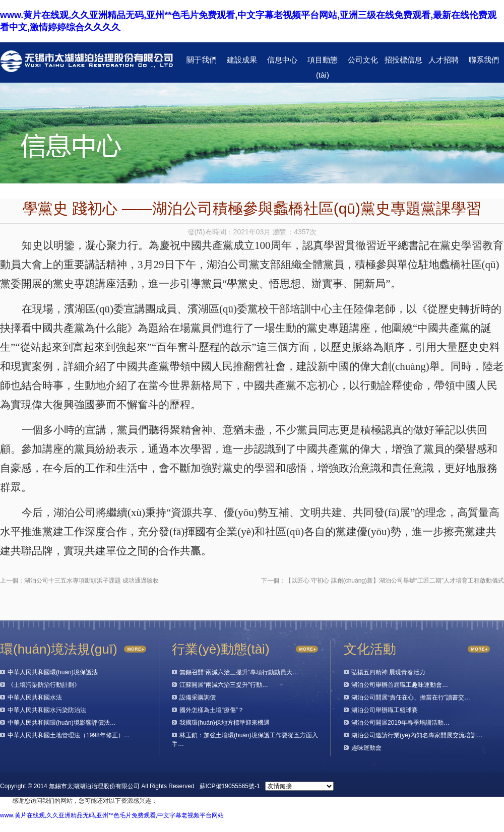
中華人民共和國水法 (35, 697)
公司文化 (363, 60)
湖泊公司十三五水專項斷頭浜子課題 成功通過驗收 (91, 581)
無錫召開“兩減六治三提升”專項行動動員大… (239, 672)
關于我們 (202, 60)
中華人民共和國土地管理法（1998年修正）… (69, 735)
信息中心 (282, 60)
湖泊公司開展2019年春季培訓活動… (400, 723)
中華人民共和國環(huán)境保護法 (53, 672)
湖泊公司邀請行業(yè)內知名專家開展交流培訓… (417, 735)
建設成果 (242, 60)
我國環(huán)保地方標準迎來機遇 (225, 723)
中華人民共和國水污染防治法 (47, 710)
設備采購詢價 (198, 697)
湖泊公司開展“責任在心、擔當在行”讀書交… (411, 697)
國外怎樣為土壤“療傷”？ (212, 710)
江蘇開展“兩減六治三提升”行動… (224, 685)
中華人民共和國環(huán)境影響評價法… (62, 723)
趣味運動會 (366, 748)
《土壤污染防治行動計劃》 (44, 685)
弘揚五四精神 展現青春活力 (388, 672)
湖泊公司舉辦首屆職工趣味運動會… (400, 685)
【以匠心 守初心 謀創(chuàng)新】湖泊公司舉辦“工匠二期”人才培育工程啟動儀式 (395, 581)
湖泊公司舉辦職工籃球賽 (385, 710)
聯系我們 (484, 60)
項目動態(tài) (323, 62)
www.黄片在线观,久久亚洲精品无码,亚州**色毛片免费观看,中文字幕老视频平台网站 (112, 815)
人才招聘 (444, 60)
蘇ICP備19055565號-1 (230, 786)
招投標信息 (403, 60)
